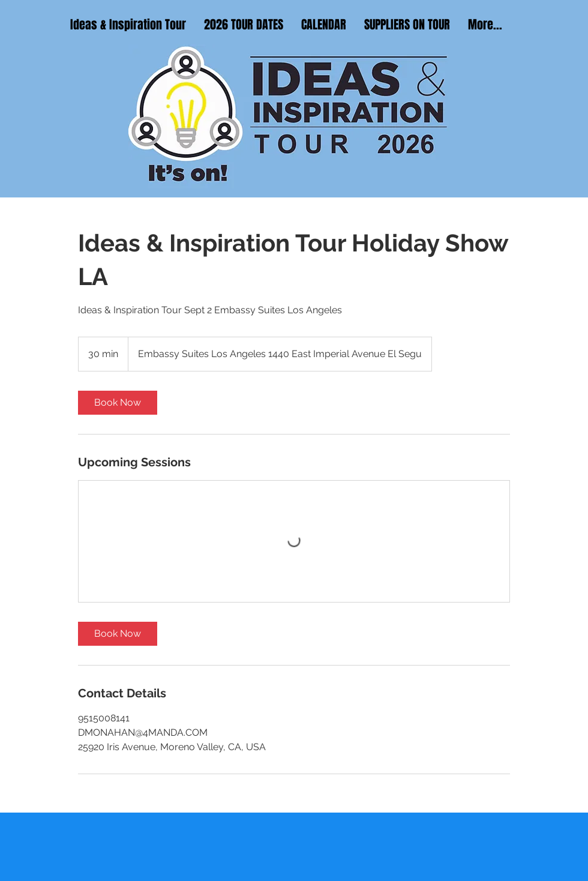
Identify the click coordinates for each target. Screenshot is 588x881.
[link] (118, 403)
